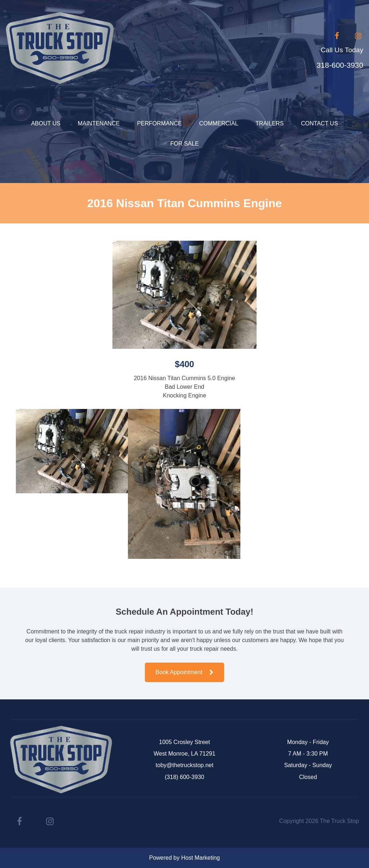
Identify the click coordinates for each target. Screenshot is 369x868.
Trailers (270, 123)
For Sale (184, 144)
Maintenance (99, 123)
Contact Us (319, 123)
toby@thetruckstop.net (184, 765)
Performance (159, 123)
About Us (46, 123)
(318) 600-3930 (184, 777)
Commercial (219, 123)
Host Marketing (201, 858)
